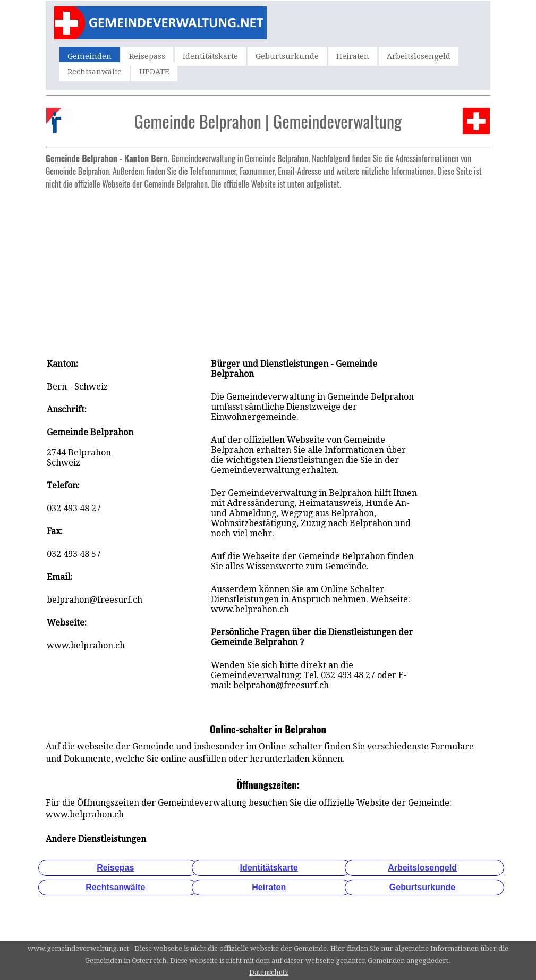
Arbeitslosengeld (419, 56)
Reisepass (147, 56)
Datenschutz (269, 972)
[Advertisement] (268, 268)
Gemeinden (90, 56)
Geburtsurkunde (287, 56)
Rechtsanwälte (95, 72)
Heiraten (353, 56)
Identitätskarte (210, 56)
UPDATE (154, 72)
